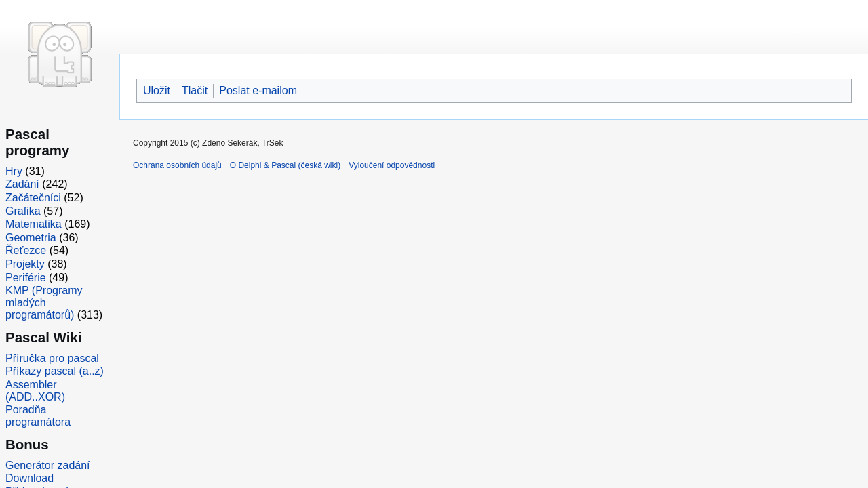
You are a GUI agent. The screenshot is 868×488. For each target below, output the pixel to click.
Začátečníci (33, 198)
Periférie (26, 278)
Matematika (34, 224)
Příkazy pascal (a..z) (55, 371)
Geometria (31, 238)
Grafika (23, 211)
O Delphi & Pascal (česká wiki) (285, 165)
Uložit (157, 90)
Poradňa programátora (38, 416)
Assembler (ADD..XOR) (35, 391)
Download (29, 478)
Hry (14, 171)
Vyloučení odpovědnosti (392, 165)
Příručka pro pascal (52, 358)
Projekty (25, 264)
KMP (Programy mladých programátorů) (44, 303)
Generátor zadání (48, 465)
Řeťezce (26, 250)
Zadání (22, 184)
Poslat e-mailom (258, 90)
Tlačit (195, 90)
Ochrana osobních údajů (177, 165)
